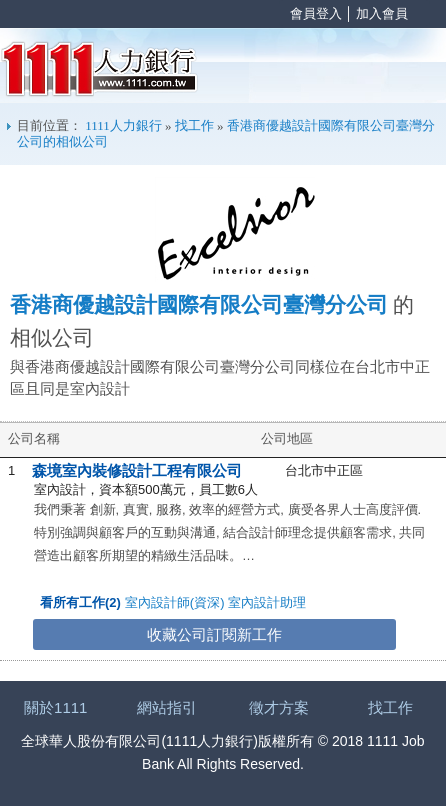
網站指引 (167, 707)
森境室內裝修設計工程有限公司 (137, 470)
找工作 (194, 125)
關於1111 (55, 707)
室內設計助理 (267, 602)
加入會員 (382, 13)
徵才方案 (279, 707)
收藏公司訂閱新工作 (214, 634)
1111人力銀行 (99, 69)
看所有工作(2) (80, 602)
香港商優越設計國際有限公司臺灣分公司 (199, 305)
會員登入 (316, 13)
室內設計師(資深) (175, 602)
